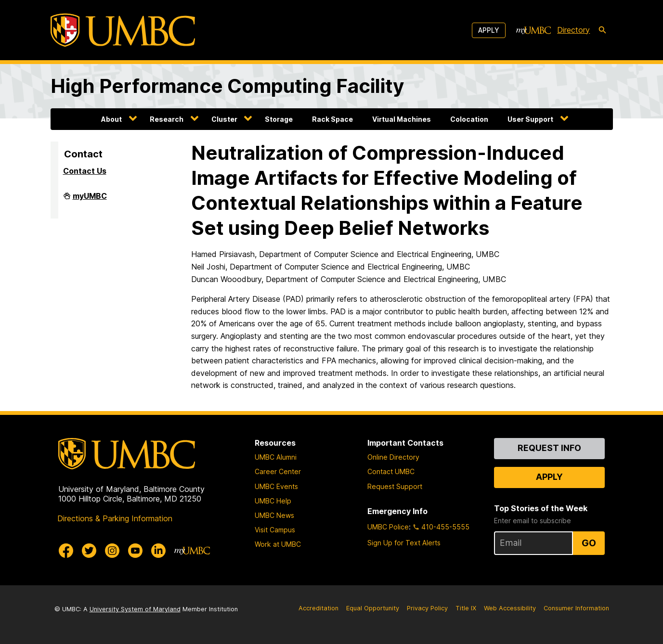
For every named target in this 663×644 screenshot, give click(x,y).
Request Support (395, 486)
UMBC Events (276, 486)
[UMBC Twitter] (89, 551)
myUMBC (90, 200)
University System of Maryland (135, 609)
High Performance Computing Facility (227, 86)
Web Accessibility (510, 608)
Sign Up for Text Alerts (404, 543)
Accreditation (318, 608)
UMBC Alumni (276, 457)
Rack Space (332, 119)
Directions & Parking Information (115, 518)
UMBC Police (388, 527)
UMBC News (274, 515)
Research (167, 119)
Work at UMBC (278, 544)
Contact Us (85, 171)
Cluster (224, 119)
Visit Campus (275, 530)
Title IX (466, 608)
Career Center (278, 471)
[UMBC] (123, 30)
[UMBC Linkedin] (158, 551)
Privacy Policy (427, 608)
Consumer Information (576, 608)
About (111, 119)
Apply (489, 30)
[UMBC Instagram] (112, 551)
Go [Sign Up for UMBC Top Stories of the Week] (589, 543)
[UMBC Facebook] (66, 551)
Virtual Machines (402, 119)
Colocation (469, 119)
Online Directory (393, 457)
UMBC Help (273, 501)
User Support (530, 119)
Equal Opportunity (373, 608)
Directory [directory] (573, 30)
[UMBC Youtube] (135, 551)
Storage (279, 119)
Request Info (549, 448)
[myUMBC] (533, 30)
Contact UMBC (391, 471)
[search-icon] (602, 30)
